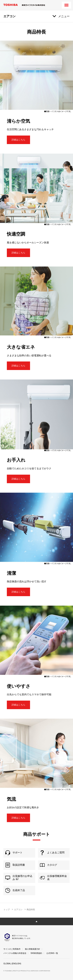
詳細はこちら (18, 140)
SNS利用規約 (36, 953)
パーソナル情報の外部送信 (15, 953)
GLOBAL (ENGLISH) (12, 964)
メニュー (64, 16)
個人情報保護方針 (33, 949)
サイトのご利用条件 (12, 949)
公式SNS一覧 (52, 953)
